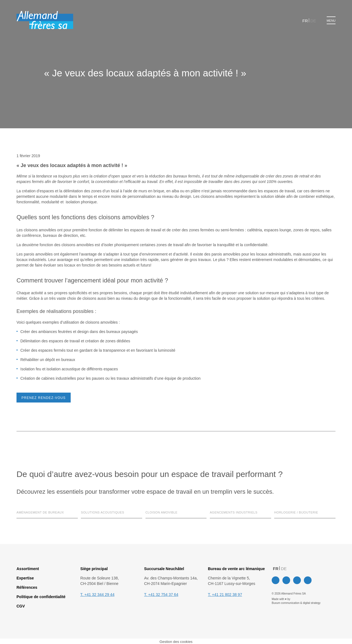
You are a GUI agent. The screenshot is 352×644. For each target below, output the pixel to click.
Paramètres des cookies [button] (143, 342)
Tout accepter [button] (183, 342)
